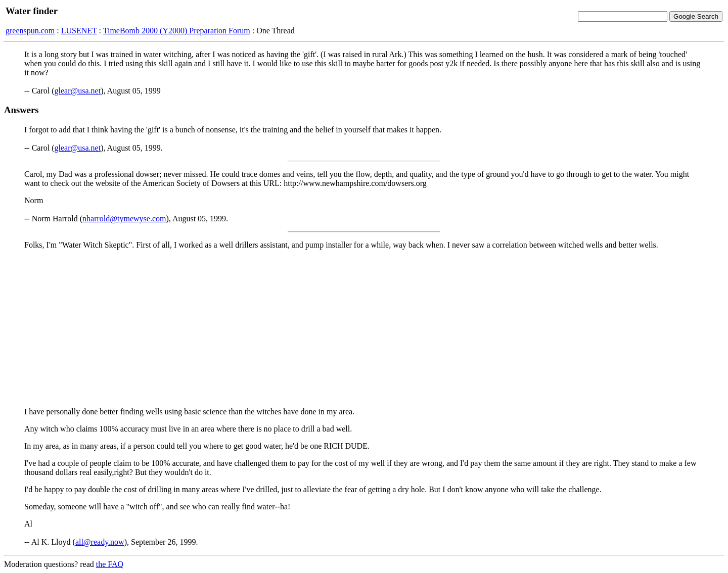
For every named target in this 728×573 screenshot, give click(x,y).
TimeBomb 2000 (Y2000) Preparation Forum (177, 31)
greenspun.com (30, 31)
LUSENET (79, 31)
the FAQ (110, 564)
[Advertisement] (364, 328)
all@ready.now (100, 542)
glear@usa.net (78, 91)
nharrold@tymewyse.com (124, 219)
